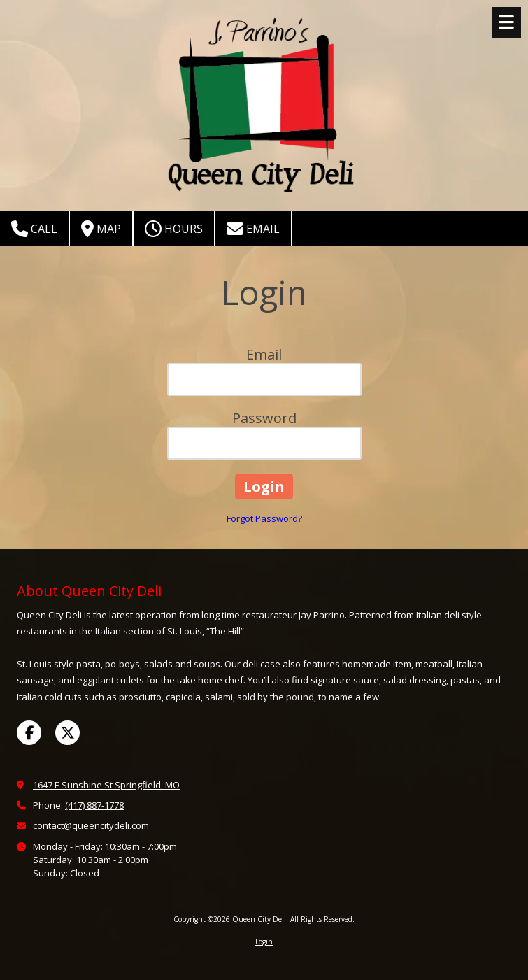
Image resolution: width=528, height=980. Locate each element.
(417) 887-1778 (94, 805)
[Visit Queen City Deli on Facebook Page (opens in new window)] (29, 733)
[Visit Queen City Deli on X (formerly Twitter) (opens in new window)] (67, 733)
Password (264, 418)
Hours (174, 229)
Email (253, 229)
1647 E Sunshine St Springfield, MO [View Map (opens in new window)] (106, 785)
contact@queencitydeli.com (91, 825)
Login (264, 942)
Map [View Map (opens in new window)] (101, 229)
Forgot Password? (264, 518)
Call (34, 229)
